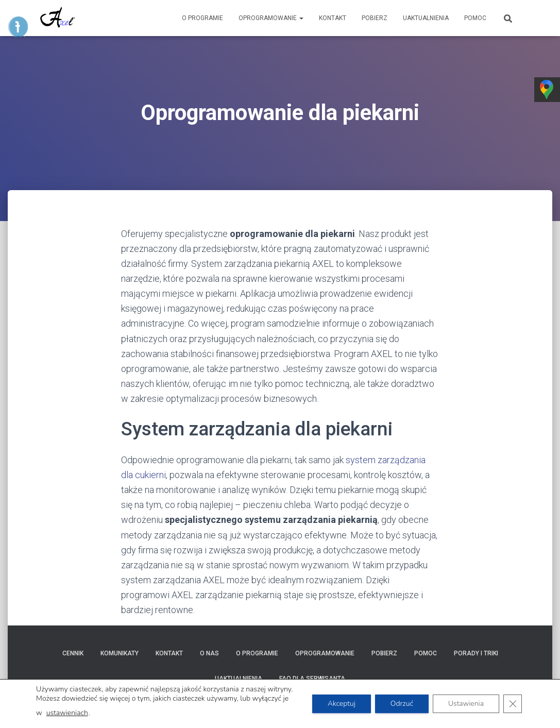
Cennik (73, 653)
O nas (209, 653)
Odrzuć (402, 704)
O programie (202, 18)
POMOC (475, 18)
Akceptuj (342, 704)
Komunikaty (120, 653)
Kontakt (333, 18)
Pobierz (375, 18)
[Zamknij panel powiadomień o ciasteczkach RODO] (513, 704)
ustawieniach (67, 713)
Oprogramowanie (271, 18)
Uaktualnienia (426, 18)
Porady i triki (476, 653)
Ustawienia (466, 704)
